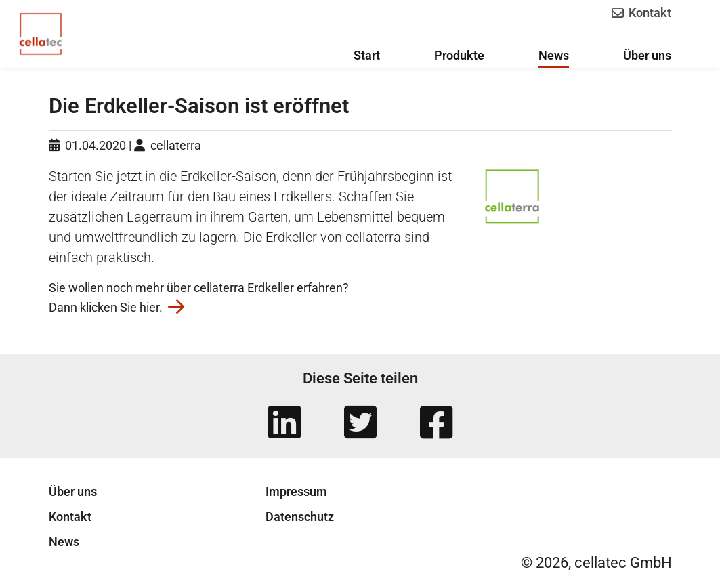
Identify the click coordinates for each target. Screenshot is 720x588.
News (64, 542)
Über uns (73, 491)
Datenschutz (300, 517)
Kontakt (641, 13)
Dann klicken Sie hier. (117, 307)
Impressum (296, 491)
